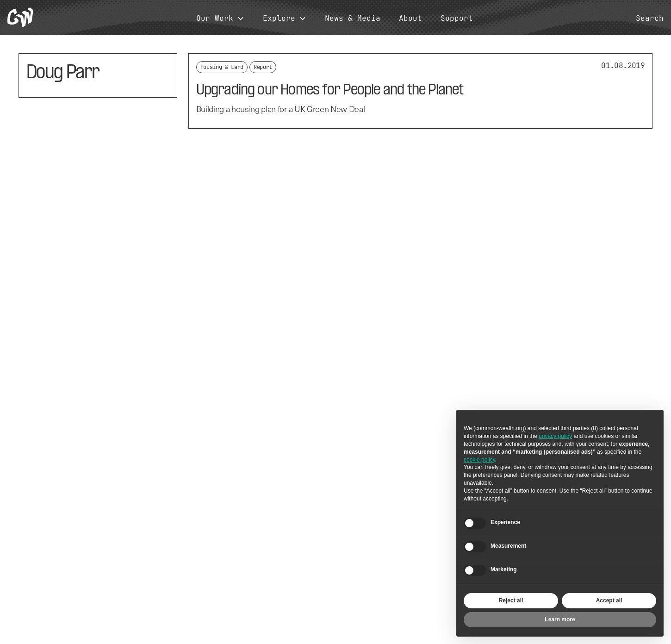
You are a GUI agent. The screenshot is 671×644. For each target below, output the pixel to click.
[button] (220, 19)
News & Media (353, 19)
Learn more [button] (560, 619)
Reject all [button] (511, 600)
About (410, 19)
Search (650, 19)
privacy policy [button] (555, 436)
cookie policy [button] (479, 460)
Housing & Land (222, 67)
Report (263, 67)
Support (457, 19)
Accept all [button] (609, 600)
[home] (20, 17)
